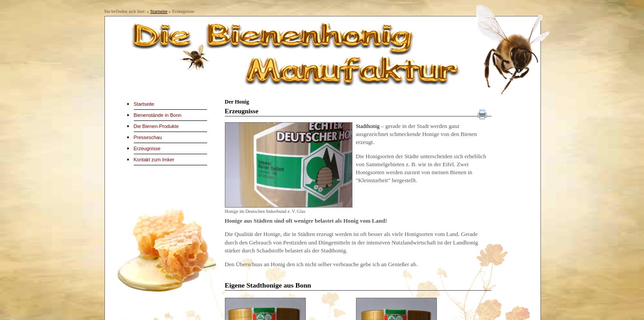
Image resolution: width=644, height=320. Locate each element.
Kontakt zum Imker (154, 160)
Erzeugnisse (147, 148)
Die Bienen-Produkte (156, 126)
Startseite (159, 11)
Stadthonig (368, 126)
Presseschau (148, 137)
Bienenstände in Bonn (158, 115)
